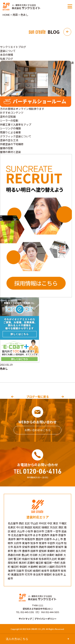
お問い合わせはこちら (38, 430)
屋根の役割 (6, 148)
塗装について (8, 51)
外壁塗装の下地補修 (12, 144)
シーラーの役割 (9, 121)
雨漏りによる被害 (10, 132)
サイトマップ (25, 619)
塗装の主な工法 (9, 140)
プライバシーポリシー (45, 619)
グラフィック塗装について (16, 136)
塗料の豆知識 (8, 117)
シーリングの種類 (10, 128)
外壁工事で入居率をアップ (16, 125)
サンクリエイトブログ (13, 47)
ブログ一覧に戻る (38, 397)
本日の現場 (6, 55)
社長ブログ (6, 59)
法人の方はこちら (17, 639)
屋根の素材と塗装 (10, 152)
